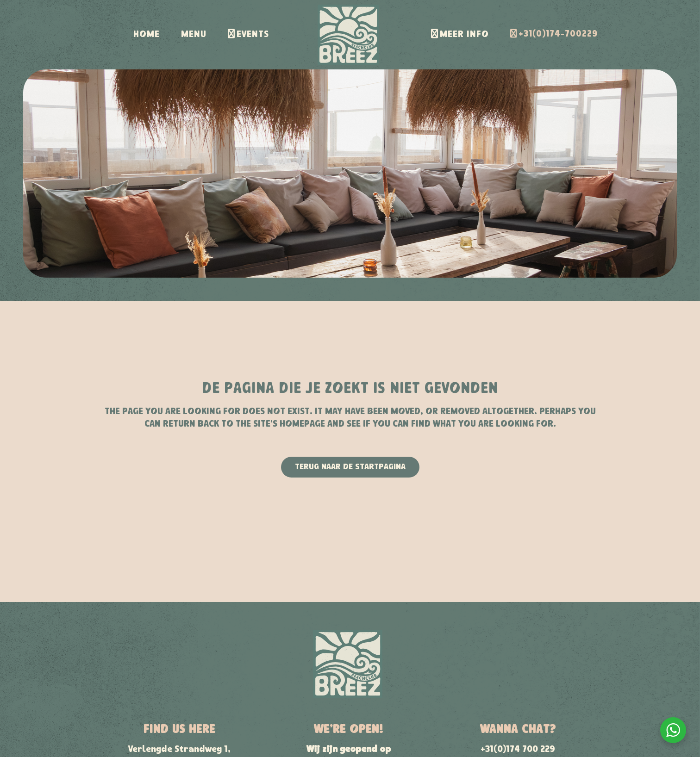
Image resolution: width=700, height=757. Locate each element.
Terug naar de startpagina (350, 467)
